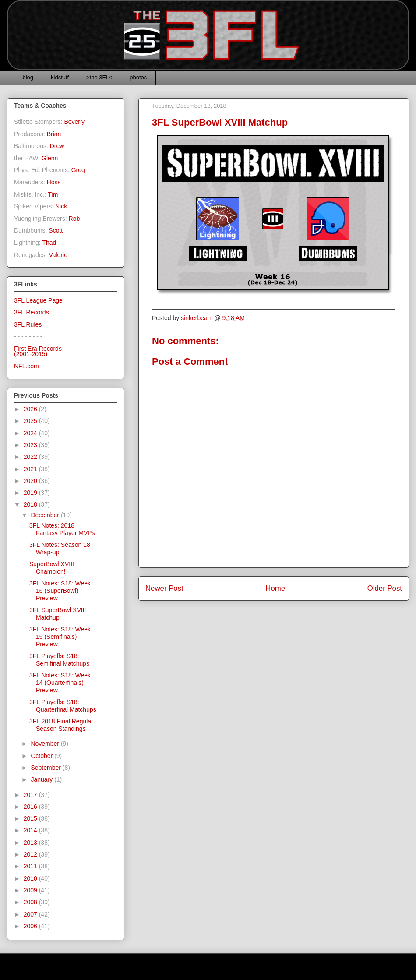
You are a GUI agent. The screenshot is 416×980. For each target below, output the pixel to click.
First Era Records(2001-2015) (38, 351)
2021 (31, 469)
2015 (31, 818)
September (46, 768)
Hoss (54, 182)
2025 (31, 421)
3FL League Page (38, 300)
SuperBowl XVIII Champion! (52, 568)
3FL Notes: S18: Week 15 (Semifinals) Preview (60, 637)
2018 (31, 504)
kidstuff (60, 77)
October (42, 756)
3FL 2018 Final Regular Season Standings (61, 725)
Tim (53, 194)
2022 (31, 457)
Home (275, 588)
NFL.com (26, 366)
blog (28, 77)
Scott (56, 230)
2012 (31, 854)
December (46, 515)
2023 (31, 445)
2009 (31, 890)
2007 (31, 914)
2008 (31, 902)
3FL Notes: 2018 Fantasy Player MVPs (62, 529)
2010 (31, 878)
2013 (31, 843)
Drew (57, 146)
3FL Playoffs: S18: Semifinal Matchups (59, 660)
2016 (31, 807)
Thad (49, 243)
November (46, 744)
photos (138, 77)
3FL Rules (28, 324)
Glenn (50, 158)
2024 (31, 433)
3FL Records (32, 312)
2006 (31, 926)
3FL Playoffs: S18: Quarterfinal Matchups (63, 706)
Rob (74, 219)
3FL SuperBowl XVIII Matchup (58, 614)
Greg (78, 170)
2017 (31, 795)
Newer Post (164, 588)
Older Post (385, 588)
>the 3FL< (99, 77)
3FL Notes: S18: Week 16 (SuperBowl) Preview (60, 591)
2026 (31, 409)
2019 (31, 493)
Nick (61, 206)
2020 (31, 481)
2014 (31, 830)
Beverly (74, 122)
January (42, 779)
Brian (54, 134)
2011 (31, 866)
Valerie (58, 255)
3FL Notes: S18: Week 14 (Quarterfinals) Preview (60, 683)
